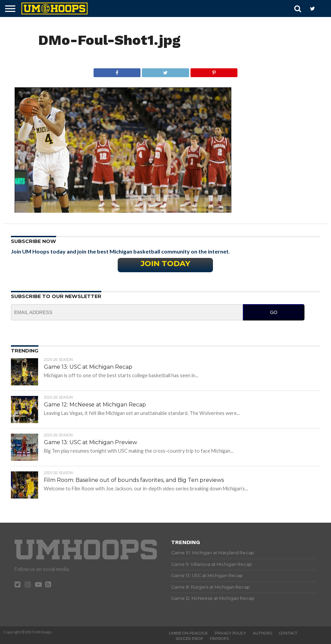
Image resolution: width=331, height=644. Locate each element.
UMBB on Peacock (188, 633)
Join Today (165, 263)
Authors (262, 633)
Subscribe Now (34, 241)
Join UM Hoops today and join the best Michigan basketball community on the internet (120, 251)
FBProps (219, 639)
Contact (288, 633)
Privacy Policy (230, 633)
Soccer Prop (189, 639)
